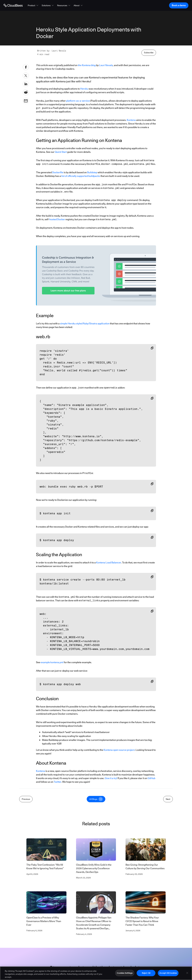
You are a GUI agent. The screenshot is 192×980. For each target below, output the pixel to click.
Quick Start (61, 152)
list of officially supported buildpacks (81, 176)
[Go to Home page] (13, 5)
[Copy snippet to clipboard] (152, 348)
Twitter (57, 782)
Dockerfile (58, 172)
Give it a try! (111, 778)
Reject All (146, 973)
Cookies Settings (125, 973)
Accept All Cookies (168, 973)
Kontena (131, 120)
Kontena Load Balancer (109, 563)
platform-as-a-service (78, 101)
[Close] (187, 974)
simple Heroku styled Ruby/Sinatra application (85, 324)
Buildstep (92, 172)
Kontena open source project (119, 750)
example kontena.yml (52, 662)
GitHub (151, 778)
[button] (33, 5)
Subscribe (149, 53)
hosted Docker (57, 219)
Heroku (84, 89)
